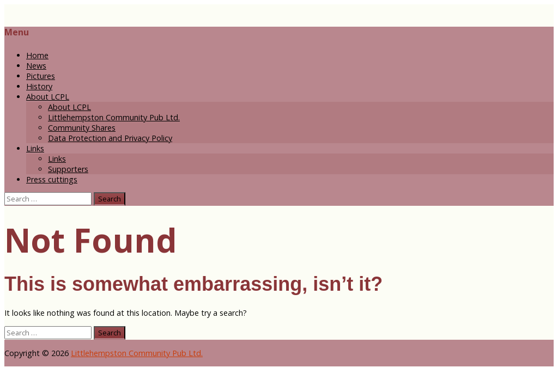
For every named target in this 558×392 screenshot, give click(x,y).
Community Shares (82, 128)
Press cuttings (52, 179)
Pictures (41, 76)
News (36, 66)
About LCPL (48, 97)
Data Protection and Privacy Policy (110, 138)
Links (35, 148)
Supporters (68, 169)
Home (37, 55)
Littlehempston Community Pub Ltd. (114, 117)
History (39, 86)
